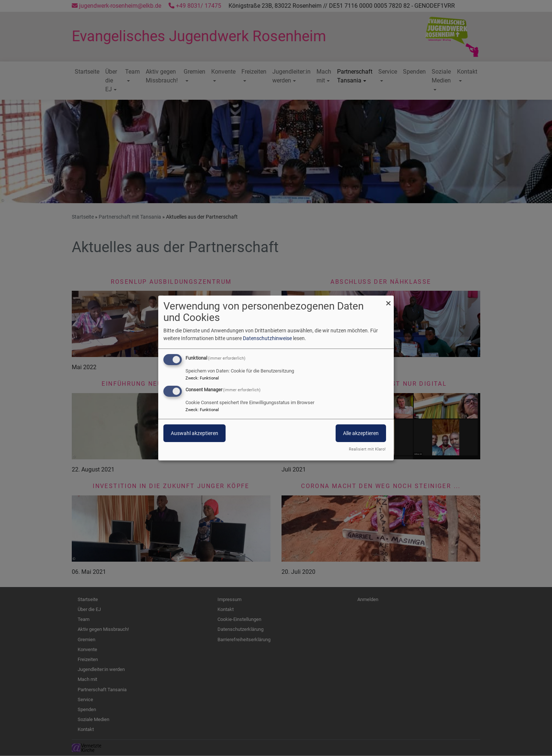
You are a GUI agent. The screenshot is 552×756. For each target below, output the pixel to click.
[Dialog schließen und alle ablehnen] (388, 300)
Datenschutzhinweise (267, 338)
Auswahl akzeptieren (194, 433)
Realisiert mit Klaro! (367, 449)
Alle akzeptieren (361, 433)
